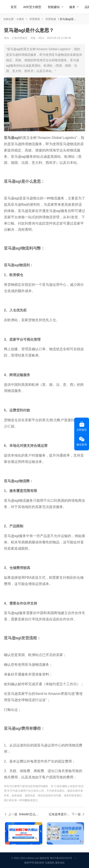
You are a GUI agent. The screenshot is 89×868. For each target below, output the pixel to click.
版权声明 (29, 863)
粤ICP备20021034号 (61, 858)
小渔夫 (20, 19)
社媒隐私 (50, 863)
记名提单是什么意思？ (59, 814)
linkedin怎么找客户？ (30, 814)
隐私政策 (39, 863)
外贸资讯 (35, 19)
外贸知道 (51, 19)
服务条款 (60, 863)
